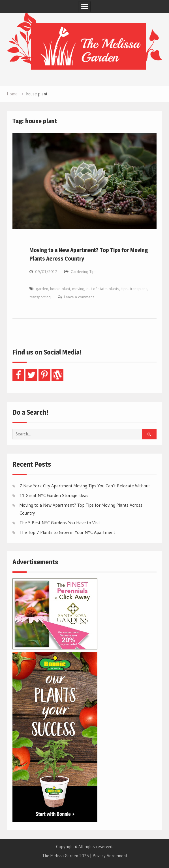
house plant (60, 289)
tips (124, 289)
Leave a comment (79, 297)
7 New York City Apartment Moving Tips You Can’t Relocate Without (85, 486)
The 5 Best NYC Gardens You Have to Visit (60, 523)
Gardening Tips (84, 272)
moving (78, 289)
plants (114, 289)
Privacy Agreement (110, 856)
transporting (40, 297)
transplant (138, 289)
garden (42, 289)
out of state (97, 289)
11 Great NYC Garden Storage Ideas (54, 495)
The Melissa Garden (60, 856)
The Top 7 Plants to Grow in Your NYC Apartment (67, 532)
